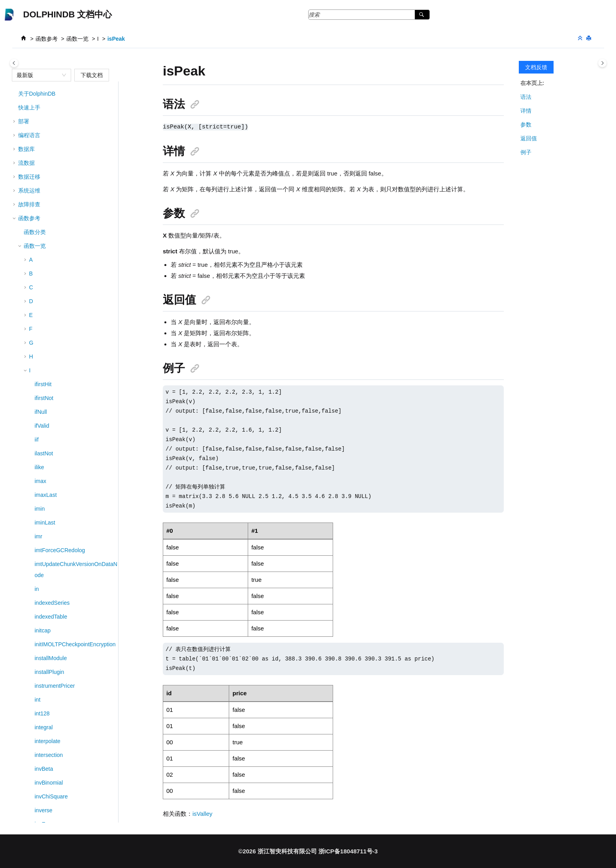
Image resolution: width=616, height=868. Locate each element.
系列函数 (35, 699)
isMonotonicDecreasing (64, 93)
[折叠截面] (581, 39)
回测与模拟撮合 (38, 755)
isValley (44, 395)
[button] (32, 93)
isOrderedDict (52, 204)
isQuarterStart (52, 259)
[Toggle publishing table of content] (14, 63)
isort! (41, 273)
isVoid (42, 409)
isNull (41, 176)
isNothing (46, 162)
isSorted (45, 301)
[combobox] (38, 75)
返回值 (529, 138)
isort (40, 287)
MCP (24, 782)
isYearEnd (47, 423)
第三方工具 (32, 768)
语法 (526, 97)
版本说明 (29, 810)
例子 (526, 152)
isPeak (116, 39)
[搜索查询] (369, 15)
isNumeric (47, 190)
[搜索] (422, 15)
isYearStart (48, 436)
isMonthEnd (49, 121)
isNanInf (45, 149)
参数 (526, 125)
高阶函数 (35, 713)
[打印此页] (590, 39)
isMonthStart (50, 135)
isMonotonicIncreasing (62, 107)
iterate (42, 450)
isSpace (45, 315)
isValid (43, 381)
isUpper (44, 367)
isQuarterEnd (51, 245)
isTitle (42, 328)
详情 (526, 111)
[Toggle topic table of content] (602, 63)
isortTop (44, 218)
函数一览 (77, 39)
